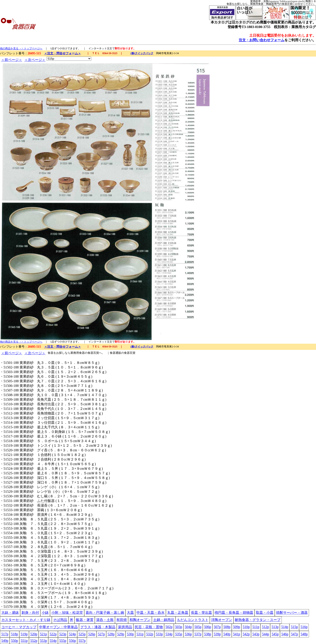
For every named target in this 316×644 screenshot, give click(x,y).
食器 (229, 4)
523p (63, 634)
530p (130, 634)
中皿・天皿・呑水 (151, 613)
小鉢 (45, 613)
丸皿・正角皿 (178, 613)
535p (179, 634)
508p (227, 627)
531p (140, 634)
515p (294, 627)
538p (208, 634)
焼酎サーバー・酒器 (292, 613)
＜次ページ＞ (35, 60)
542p (246, 634)
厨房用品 (125, 627)
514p (285, 627)
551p (24, 641)
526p (92, 634)
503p (179, 627)
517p (5, 634)
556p (72, 641)
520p (34, 634)
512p (265, 627)
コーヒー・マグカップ (19, 627)
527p (101, 634)
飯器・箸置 (85, 620)
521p (43, 634)
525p (82, 634)
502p (169, 627)
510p (246, 627)
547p (294, 634)
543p (256, 634)
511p (256, 627)
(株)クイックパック (142, 53)
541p (237, 634)
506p (208, 627)
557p (82, 641)
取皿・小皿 (265, 613)
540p (227, 634)
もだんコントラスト (193, 620)
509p (237, 627)
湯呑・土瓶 (105, 620)
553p (43, 641)
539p (217, 634)
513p (275, 627)
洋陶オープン (222, 620)
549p (5, 641)
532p (150, 634)
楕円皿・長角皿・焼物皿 (234, 613)
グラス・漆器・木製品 (98, 627)
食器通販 (115, 353)
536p (188, 634)
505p (198, 627)
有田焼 (122, 620)
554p (53, 641)
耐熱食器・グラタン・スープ (258, 620)
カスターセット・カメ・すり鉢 (26, 620)
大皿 (130, 613)
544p (266, 634)
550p (14, 641)
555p (63, 641)
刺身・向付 (30, 613)
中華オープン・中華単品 (58, 627)
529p (121, 634)
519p (24, 634)
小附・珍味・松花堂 (67, 613)
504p (188, 627)
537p (198, 634)
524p (72, 634)
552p (34, 641)
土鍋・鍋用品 (164, 620)
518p (14, 634)
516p (304, 627)
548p (304, 634)
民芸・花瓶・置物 (149, 627)
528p (111, 634)
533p (159, 634)
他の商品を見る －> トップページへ (21, 48)
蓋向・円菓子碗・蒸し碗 (105, 613)
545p (275, 634)
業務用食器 (257, 4)
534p (169, 634)
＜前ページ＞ (12, 60)
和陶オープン (140, 620)
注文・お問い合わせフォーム (262, 40)
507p (217, 627)
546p (285, 634)
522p (53, 634)
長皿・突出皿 (201, 613)
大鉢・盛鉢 (10, 613)
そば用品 (60, 620)
